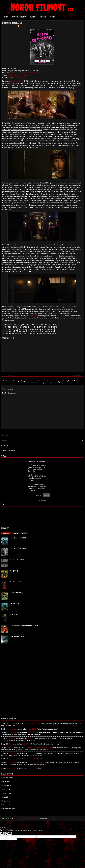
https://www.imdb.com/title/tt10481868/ (26, 73)
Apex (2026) (14, 615)
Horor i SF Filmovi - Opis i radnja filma (27, 818)
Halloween (34, 316)
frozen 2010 (31, 759)
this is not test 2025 (34, 763)
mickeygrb (12, 738)
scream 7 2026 (32, 768)
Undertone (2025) (16, 582)
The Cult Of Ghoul (8, 805)
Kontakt (52, 17)
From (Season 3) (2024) (18, 549)
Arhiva (24, 533)
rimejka (21, 81)
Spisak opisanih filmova (19, 17)
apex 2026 (30, 738)
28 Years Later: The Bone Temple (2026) (24, 626)
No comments (31, 26)
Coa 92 (11, 748)
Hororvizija (6, 801)
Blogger (52, 818)
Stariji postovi (77, 375)
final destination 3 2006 (32, 723)
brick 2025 (31, 753)
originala (14, 81)
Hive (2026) (14, 571)
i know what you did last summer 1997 (37, 748)
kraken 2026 (31, 729)
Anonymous (13, 729)
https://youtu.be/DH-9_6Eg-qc (19, 75)
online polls (42, 500)
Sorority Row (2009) (20, 77)
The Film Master (8, 778)
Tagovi (16, 533)
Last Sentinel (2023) (17, 637)
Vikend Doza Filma (9, 809)
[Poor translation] (8, 834)
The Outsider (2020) (17, 560)
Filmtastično (6, 789)
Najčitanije (6, 533)
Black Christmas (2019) (12, 23)
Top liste (43, 17)
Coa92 (11, 723)
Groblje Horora (7, 793)
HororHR (5, 797)
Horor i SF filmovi (9, 451)
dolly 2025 (31, 733)
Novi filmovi (33, 17)
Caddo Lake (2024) (16, 593)
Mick (10, 744)
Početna (5, 17)
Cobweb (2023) (15, 604)
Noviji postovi (8, 375)
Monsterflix (6, 782)
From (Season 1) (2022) (18, 538)
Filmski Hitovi (7, 785)
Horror (22, 26)
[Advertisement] (42, 355)
